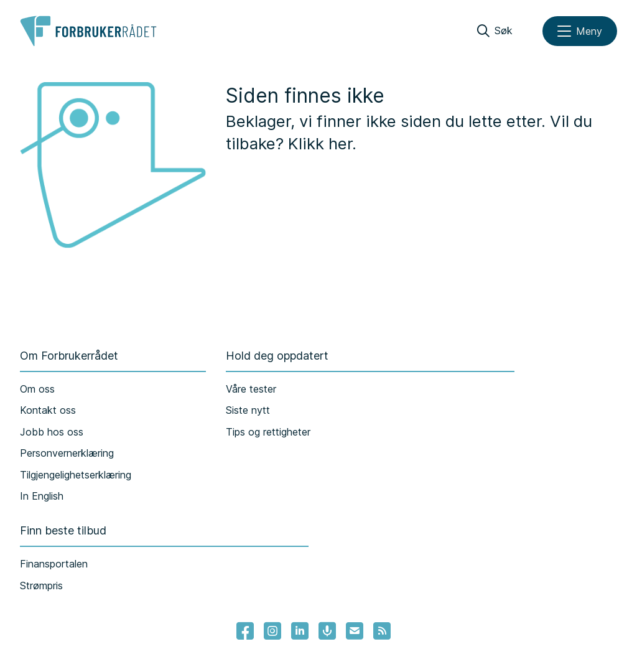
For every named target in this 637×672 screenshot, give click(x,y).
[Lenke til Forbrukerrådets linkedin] (300, 631)
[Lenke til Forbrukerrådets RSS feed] (382, 631)
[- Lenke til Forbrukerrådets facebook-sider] (245, 631)
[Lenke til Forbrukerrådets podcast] (327, 631)
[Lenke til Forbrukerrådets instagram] (272, 631)
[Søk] (495, 31)
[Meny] (580, 31)
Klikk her (320, 143)
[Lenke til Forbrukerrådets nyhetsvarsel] (355, 631)
